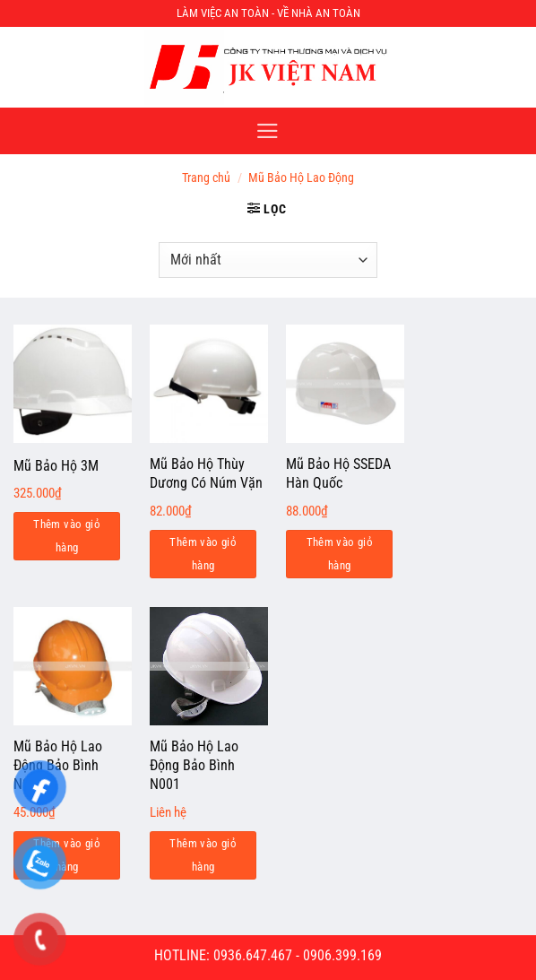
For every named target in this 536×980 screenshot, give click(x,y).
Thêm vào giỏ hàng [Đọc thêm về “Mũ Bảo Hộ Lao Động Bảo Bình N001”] (203, 855)
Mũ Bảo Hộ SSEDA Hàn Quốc (338, 473)
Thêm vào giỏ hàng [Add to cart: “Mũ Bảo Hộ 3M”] (67, 536)
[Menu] (268, 131)
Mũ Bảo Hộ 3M (56, 466)
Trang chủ (206, 178)
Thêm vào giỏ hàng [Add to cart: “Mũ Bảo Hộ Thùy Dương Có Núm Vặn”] (203, 554)
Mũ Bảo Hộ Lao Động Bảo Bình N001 (194, 765)
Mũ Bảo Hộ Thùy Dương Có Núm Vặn (206, 473)
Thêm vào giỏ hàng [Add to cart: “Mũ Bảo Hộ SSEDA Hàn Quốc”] (340, 554)
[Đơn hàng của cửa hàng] (268, 260)
